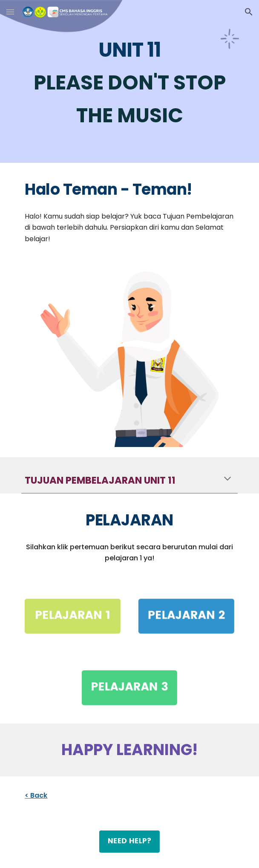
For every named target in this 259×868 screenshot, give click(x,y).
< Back (36, 795)
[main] (129, 81)
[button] (10, 12)
